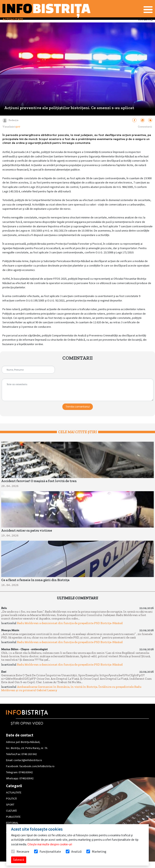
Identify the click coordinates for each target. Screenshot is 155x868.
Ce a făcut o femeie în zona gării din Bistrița (35, 580)
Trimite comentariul (78, 407)
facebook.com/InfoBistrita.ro (37, 766)
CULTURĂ (11, 811)
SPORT (10, 805)
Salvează (19, 860)
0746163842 (26, 772)
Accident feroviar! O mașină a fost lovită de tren (39, 481)
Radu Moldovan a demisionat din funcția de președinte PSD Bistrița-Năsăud (70, 623)
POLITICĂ (11, 798)
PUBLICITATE (13, 817)
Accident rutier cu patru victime (27, 530)
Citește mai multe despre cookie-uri (50, 844)
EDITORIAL (12, 823)
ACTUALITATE (14, 792)
